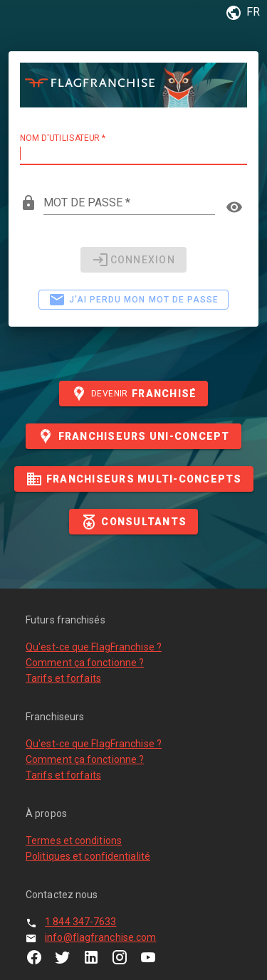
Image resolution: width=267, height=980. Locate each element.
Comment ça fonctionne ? (85, 663)
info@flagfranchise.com (100, 937)
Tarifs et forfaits (63, 678)
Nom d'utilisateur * (63, 138)
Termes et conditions (74, 841)
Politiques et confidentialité (88, 856)
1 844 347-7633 (80, 922)
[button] (240, 13)
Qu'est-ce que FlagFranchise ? (94, 647)
